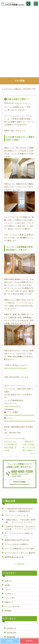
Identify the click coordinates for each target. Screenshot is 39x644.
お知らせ (18, 103)
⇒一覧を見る (19, 564)
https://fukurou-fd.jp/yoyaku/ (15, 368)
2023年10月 (11, 633)
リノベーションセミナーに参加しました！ (19, 535)
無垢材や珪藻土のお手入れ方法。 (18, 540)
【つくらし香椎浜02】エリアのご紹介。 (20, 549)
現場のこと (9, 602)
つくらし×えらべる (12, 606)
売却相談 (8, 611)
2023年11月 (11, 629)
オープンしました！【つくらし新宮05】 (20, 553)
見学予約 (29, 641)
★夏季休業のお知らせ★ (14, 557)
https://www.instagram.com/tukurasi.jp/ (20, 421)
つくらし (26, 103)
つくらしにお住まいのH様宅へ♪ (17, 544)
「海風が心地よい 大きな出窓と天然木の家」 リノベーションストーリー (20, 521)
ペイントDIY (10, 598)
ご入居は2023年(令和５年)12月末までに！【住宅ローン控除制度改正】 (19, 510)
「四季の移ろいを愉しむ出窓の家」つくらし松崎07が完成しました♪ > (29, 447)
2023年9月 (11, 637)
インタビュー (10, 594)
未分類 (7, 585)
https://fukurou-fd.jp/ (12, 406)
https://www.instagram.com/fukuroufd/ (19, 415)
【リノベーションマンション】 (17, 515)
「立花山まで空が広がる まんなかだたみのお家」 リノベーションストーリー (20, 528)
